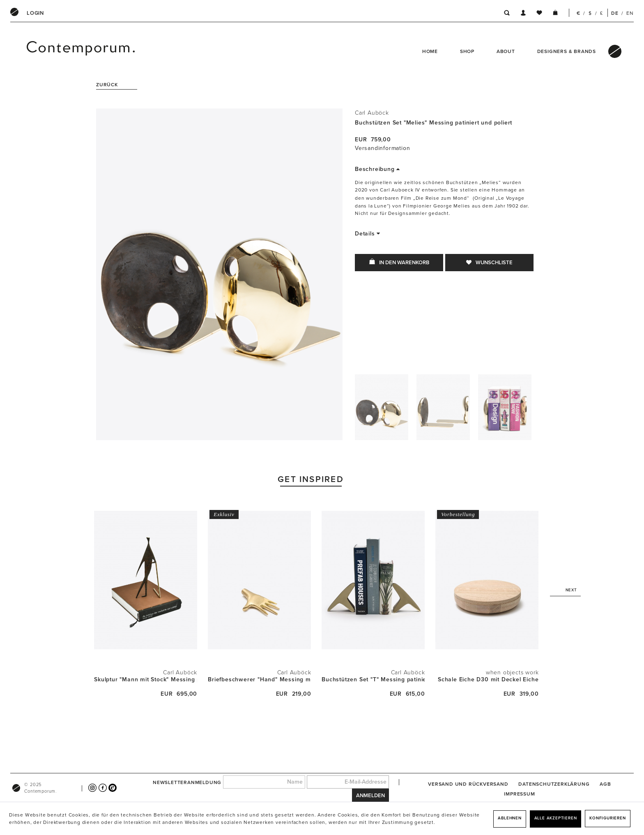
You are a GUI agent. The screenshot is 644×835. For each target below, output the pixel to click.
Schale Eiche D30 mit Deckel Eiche (488, 679)
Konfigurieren (607, 818)
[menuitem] (35, 13)
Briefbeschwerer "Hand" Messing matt (259, 679)
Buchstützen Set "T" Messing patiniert (373, 679)
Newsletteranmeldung (187, 782)
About (506, 51)
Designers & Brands (567, 51)
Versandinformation (382, 148)
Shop (467, 51)
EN (630, 13)
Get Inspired (311, 479)
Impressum (519, 794)
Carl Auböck (372, 113)
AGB (605, 784)
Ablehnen (509, 818)
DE (615, 13)
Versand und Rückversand (468, 784)
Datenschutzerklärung (554, 784)
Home (430, 51)
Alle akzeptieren (556, 818)
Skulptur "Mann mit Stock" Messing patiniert (146, 679)
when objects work (512, 672)
